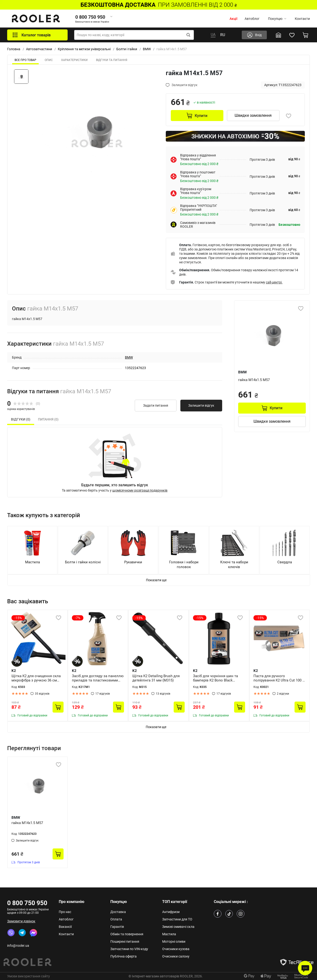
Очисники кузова (176, 949)
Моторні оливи (174, 941)
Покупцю (277, 19)
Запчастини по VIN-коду (129, 949)
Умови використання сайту (29, 976)
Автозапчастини (39, 49)
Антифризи (171, 912)
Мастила (169, 934)
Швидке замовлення (253, 115)
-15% (18, 618)
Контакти (302, 19)
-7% (78, 618)
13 (163, 694)
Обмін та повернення (127, 934)
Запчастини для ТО (177, 919)
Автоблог (252, 19)
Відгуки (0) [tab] (21, 419)
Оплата (116, 919)
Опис (49, 60)
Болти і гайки (127, 49)
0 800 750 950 (27, 903)
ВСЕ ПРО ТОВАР (25, 60)
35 (42, 694)
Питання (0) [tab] (48, 419)
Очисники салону (176, 956)
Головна (14, 49)
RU (223, 35)
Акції (234, 19)
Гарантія (117, 927)
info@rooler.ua (18, 946)
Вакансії (65, 927)
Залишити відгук (201, 405)
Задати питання (156, 405)
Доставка (118, 912)
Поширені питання (125, 941)
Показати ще (156, 580)
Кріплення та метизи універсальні (84, 49)
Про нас (65, 912)
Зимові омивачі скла (178, 927)
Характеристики (74, 60)
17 (103, 694)
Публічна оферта (124, 956)
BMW (147, 49)
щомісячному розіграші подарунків (140, 490)
